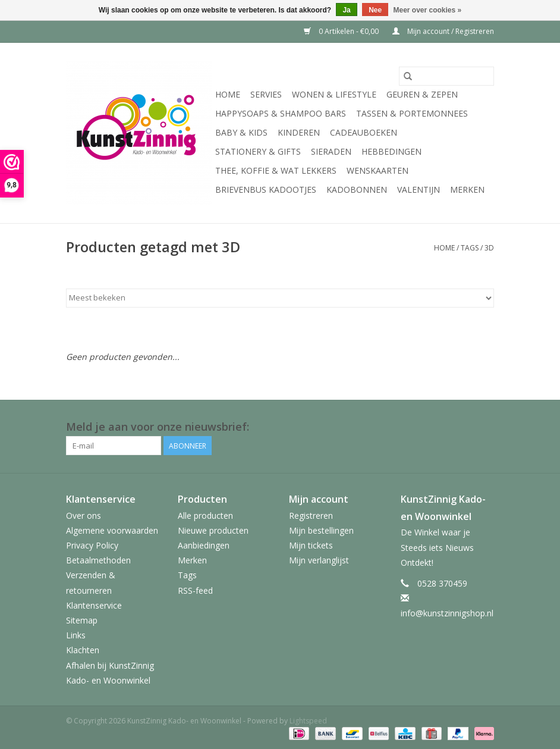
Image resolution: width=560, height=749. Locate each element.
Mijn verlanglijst (319, 560)
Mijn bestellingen (321, 530)
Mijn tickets (311, 545)
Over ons (84, 515)
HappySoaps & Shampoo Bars (281, 113)
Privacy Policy (92, 545)
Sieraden (331, 151)
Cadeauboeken (364, 132)
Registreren (311, 515)
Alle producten (205, 515)
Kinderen (299, 132)
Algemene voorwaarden (112, 530)
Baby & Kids (241, 132)
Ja (346, 10)
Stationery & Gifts (258, 151)
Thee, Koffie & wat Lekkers (276, 170)
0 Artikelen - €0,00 (342, 31)
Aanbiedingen (204, 545)
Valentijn (419, 189)
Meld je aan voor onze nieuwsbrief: (158, 427)
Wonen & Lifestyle (334, 94)
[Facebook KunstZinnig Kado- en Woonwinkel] (485, 427)
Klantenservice (94, 605)
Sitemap (82, 620)
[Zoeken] (446, 76)
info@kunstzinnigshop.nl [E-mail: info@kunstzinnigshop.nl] (447, 613)
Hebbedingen (391, 151)
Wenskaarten (377, 170)
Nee (375, 10)
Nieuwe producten (213, 530)
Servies (266, 94)
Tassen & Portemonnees (412, 113)
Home (228, 94)
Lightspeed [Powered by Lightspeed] (308, 721)
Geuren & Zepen (422, 94)
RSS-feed (195, 590)
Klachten (83, 650)
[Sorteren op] (280, 298)
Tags (470, 248)
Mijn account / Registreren (443, 31)
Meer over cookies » (428, 10)
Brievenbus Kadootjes (266, 189)
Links (76, 635)
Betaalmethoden (98, 560)
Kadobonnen (357, 189)
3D (489, 248)
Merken (467, 189)
